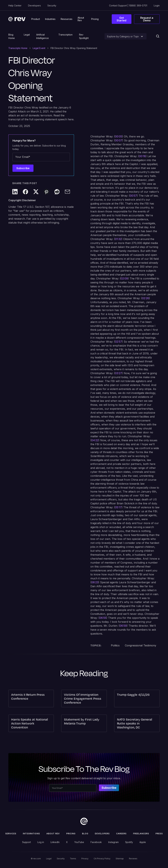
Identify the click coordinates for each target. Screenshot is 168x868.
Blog (85, 834)
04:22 (95, 440)
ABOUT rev (53, 834)
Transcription (65, 35)
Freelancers (141, 834)
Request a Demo (147, 19)
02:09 (124, 278)
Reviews (133, 859)
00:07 (119, 140)
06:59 (123, 626)
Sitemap (120, 859)
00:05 (119, 136)
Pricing (71, 834)
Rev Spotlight (84, 36)
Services (11, 834)
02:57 (118, 342)
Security (52, 6)
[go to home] (84, 821)
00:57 (133, 196)
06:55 (103, 618)
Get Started (121, 19)
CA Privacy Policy (102, 859)
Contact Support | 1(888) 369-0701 (128, 6)
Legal (27, 35)
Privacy (85, 859)
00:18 (142, 156)
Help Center (15, 6)
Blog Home (12, 36)
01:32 (118, 239)
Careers (121, 834)
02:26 (146, 298)
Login (157, 6)
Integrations (31, 834)
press (159, 834)
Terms (73, 859)
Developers (34, 6)
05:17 (118, 507)
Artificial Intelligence (42, 36)
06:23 (95, 582)
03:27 (118, 373)
